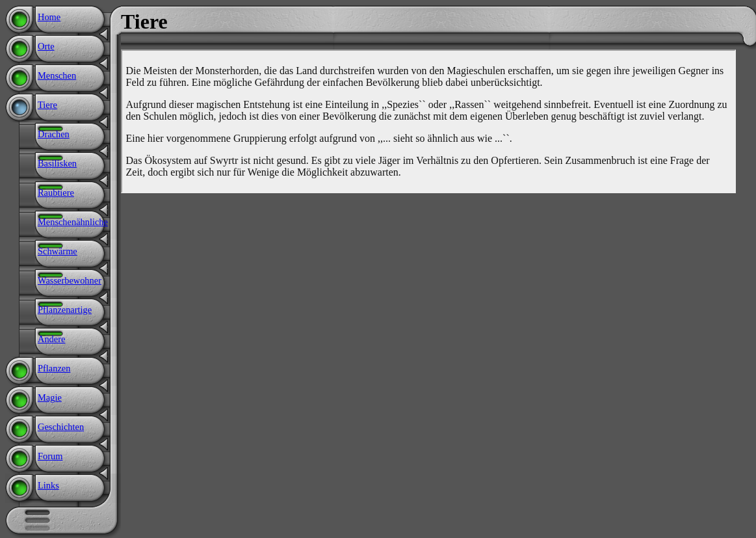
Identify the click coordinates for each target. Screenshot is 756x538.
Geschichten (61, 427)
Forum (50, 456)
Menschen (57, 75)
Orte (46, 46)
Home (49, 17)
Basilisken (57, 163)
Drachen (54, 134)
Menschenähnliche (73, 222)
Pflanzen (54, 368)
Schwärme (58, 251)
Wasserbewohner (70, 280)
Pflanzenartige (65, 310)
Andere (51, 339)
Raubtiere (56, 193)
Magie (50, 397)
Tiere (47, 105)
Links (48, 485)
